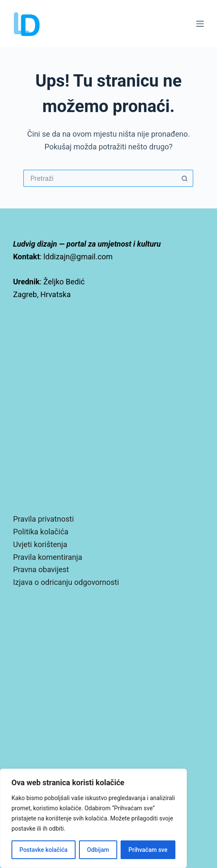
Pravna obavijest (41, 569)
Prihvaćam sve (148, 850)
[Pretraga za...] (100, 178)
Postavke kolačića (44, 850)
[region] (93, 818)
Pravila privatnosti (44, 519)
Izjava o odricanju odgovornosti (66, 582)
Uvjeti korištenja (40, 544)
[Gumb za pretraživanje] (185, 178)
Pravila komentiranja (48, 557)
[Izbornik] (200, 24)
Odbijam (98, 850)
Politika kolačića (41, 532)
